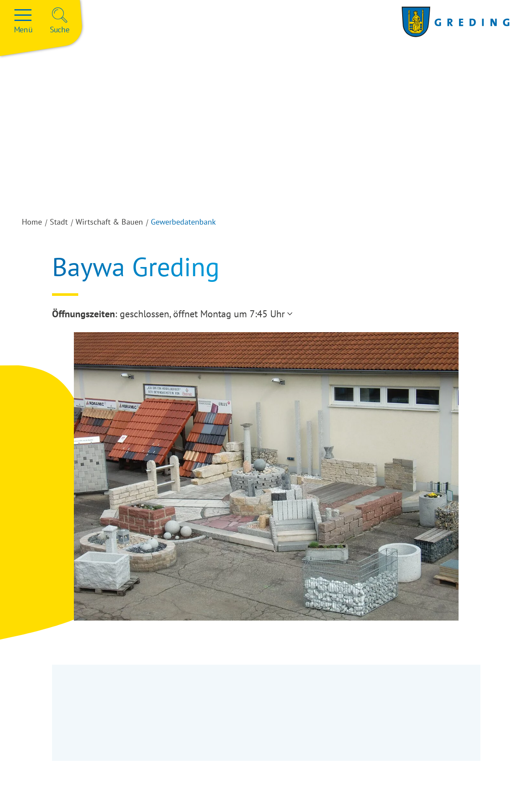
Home (32, 222)
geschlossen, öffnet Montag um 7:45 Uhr (202, 314)
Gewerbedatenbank (183, 222)
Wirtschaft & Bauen (109, 222)
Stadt (59, 222)
